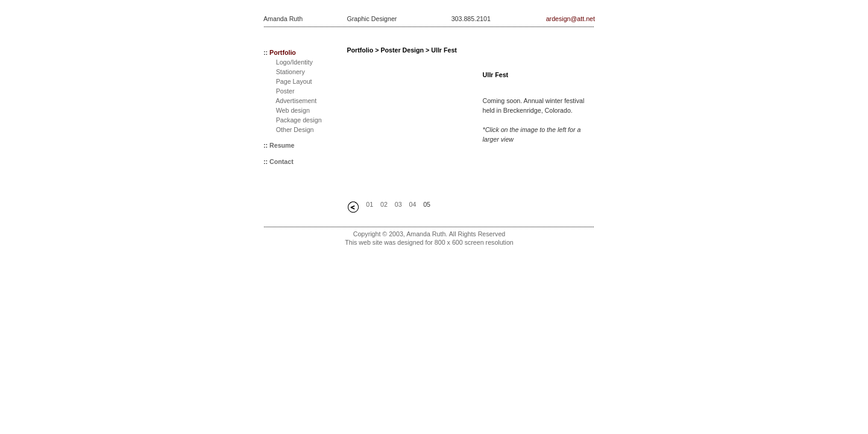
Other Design (295, 130)
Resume (282, 145)
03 (398, 204)
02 (384, 204)
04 (412, 204)
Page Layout (294, 81)
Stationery (291, 72)
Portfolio (283, 52)
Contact (281, 162)
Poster (285, 91)
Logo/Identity (294, 62)
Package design (299, 120)
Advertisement (296, 101)
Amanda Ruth (283, 19)
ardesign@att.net (571, 19)
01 (370, 204)
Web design (293, 110)
